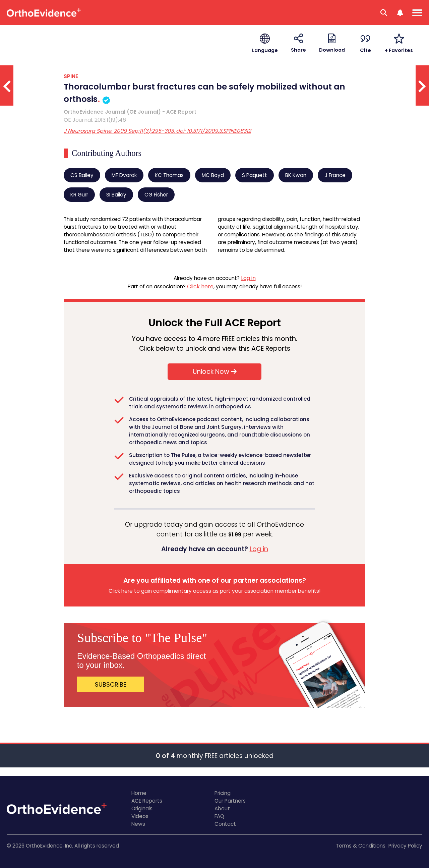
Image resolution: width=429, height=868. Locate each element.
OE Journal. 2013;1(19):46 (95, 120)
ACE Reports (147, 801)
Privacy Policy (405, 846)
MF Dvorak (124, 175)
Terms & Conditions (361, 846)
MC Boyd (213, 175)
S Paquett (255, 175)
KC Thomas (169, 175)
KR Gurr (79, 195)
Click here (200, 286)
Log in (248, 278)
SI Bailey (116, 195)
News (138, 824)
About (222, 808)
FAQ (219, 816)
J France (335, 175)
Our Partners (230, 801)
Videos (140, 816)
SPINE (71, 76)
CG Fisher (156, 195)
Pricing (223, 793)
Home (139, 793)
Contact (225, 824)
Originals (142, 808)
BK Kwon (296, 175)
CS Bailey (82, 175)
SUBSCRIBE (111, 684)
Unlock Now (215, 372)
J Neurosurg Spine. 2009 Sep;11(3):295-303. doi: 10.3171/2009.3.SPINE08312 (157, 131)
